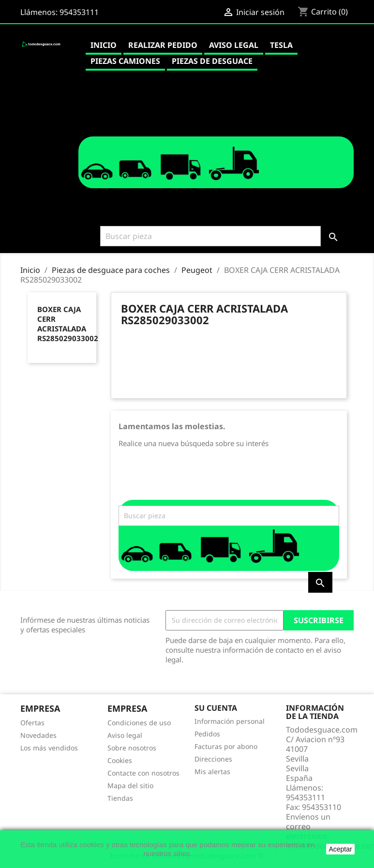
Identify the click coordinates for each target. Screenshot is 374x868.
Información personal (230, 721)
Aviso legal (234, 45)
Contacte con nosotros (143, 773)
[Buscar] (210, 236)
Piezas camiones (125, 61)
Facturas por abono (226, 746)
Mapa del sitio (130, 786)
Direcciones (213, 759)
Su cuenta (216, 708)
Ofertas (32, 723)
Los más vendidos (49, 748)
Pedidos (207, 734)
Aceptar (340, 849)
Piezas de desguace (212, 61)
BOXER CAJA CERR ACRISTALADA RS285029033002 (68, 324)
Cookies (120, 760)
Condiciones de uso (139, 723)
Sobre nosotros (132, 748)
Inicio (104, 45)
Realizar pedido (163, 45)
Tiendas (120, 798)
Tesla (281, 45)
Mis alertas (212, 771)
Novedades (38, 735)
